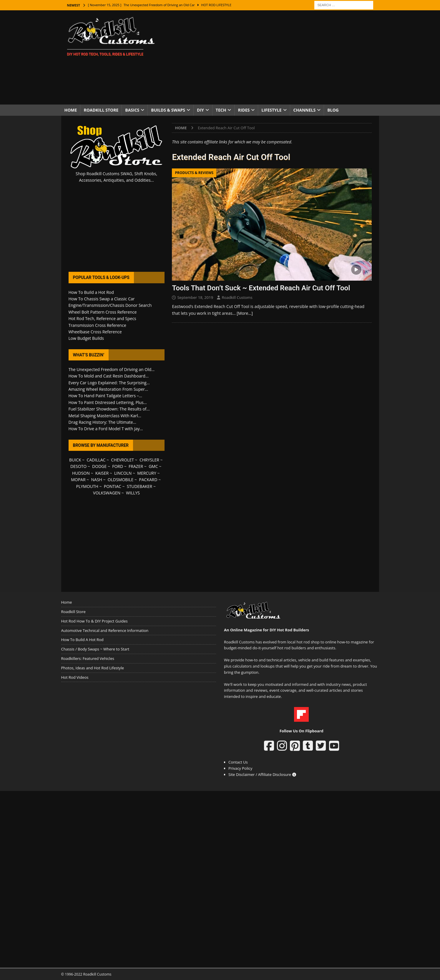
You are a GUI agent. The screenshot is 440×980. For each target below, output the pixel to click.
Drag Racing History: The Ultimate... (102, 422)
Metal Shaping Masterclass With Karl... (105, 416)
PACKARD (148, 480)
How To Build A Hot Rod (82, 640)
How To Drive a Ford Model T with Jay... (106, 429)
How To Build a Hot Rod (91, 292)
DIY (200, 110)
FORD (118, 466)
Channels (305, 110)
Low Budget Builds (86, 338)
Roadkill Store (101, 110)
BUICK (75, 460)
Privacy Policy (240, 768)
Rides (244, 110)
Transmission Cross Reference (97, 325)
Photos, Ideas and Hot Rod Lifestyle (93, 668)
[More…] (245, 313)
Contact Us (238, 762)
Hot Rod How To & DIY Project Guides (94, 621)
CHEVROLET (122, 460)
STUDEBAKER (140, 486)
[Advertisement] (271, 57)
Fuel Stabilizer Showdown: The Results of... (109, 409)
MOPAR (78, 480)
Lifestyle (271, 110)
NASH (97, 480)
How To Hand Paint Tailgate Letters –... (105, 396)
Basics (132, 110)
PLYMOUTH (87, 486)
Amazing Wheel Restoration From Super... (108, 389)
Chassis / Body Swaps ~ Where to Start (95, 649)
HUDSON (81, 473)
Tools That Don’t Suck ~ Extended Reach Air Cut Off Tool (261, 288)
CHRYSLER (149, 460)
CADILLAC (96, 460)
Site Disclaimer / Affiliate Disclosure (262, 774)
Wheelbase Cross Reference (95, 332)
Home (71, 110)
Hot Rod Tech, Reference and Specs (102, 318)
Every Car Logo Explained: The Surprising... (109, 383)
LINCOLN (123, 473)
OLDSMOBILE (121, 480)
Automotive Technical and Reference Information (105, 630)
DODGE (99, 466)
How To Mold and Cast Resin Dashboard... (109, 376)
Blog (333, 110)
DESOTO (78, 466)
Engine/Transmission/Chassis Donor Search (110, 305)
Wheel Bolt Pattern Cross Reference (103, 312)
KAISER (102, 473)
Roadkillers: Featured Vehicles (88, 658)
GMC (153, 466)
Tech (221, 110)
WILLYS (133, 493)
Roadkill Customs (237, 297)
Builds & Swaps (168, 110)
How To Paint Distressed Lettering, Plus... (108, 402)
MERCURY (147, 473)
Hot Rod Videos (75, 677)
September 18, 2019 (195, 297)
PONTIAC (113, 486)
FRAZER (136, 466)
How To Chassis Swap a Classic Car (102, 299)
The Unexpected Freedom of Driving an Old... (112, 369)
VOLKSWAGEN (107, 493)
